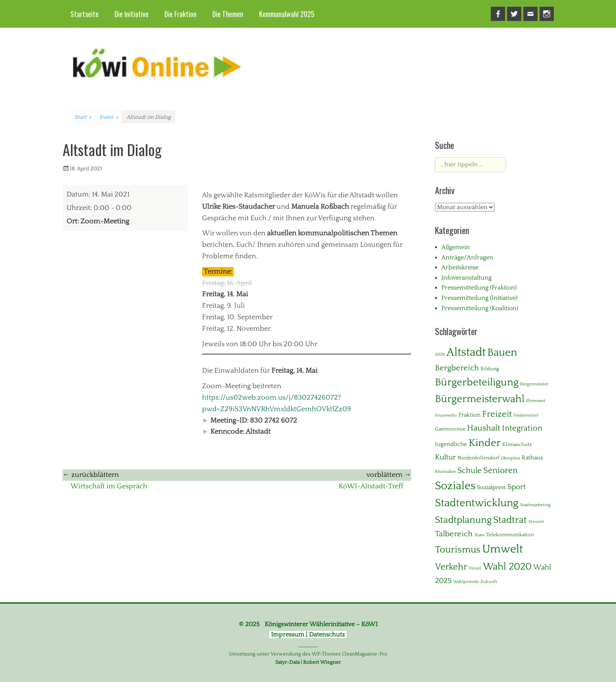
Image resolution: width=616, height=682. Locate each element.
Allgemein (456, 247)
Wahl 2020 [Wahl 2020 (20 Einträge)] (507, 567)
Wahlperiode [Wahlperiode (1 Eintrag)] (466, 582)
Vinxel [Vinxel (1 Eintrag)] (475, 568)
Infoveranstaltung (466, 278)
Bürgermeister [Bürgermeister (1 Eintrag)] (534, 384)
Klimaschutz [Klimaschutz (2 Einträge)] (517, 444)
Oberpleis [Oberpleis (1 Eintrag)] (510, 458)
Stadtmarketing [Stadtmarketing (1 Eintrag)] (535, 505)
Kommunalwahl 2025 (287, 14)
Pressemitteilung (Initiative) (479, 298)
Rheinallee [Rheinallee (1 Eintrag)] (445, 472)
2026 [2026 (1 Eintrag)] (440, 354)
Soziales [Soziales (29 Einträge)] (455, 486)
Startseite (85, 14)
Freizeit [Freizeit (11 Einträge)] (497, 414)
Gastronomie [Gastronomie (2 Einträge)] (450, 429)
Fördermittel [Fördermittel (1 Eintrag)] (526, 415)
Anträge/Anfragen (467, 257)
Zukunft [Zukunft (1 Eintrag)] (489, 582)
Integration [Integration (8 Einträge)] (522, 428)
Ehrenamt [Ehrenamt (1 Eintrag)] (536, 401)
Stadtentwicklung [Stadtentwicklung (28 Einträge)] (477, 503)
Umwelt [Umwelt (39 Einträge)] (503, 549)
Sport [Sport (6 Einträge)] (517, 487)
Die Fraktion (180, 14)
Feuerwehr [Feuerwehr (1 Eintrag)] (446, 415)
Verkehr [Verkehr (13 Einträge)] (451, 567)
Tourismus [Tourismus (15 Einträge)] (458, 550)
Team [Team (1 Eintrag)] (479, 535)
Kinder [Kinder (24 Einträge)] (485, 443)
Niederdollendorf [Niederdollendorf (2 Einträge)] (478, 458)
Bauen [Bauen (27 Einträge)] (502, 352)
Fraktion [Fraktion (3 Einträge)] (469, 415)
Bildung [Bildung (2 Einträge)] (490, 369)
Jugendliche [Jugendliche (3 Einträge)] (451, 444)
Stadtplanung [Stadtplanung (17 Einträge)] (463, 520)
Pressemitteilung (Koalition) (480, 308)
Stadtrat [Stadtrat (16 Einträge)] (510, 520)
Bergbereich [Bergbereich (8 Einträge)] (457, 368)
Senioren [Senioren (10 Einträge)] (501, 471)
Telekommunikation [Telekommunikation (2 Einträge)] (510, 535)
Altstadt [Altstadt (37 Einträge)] (466, 352)
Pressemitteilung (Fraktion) (479, 288)
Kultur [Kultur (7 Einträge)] (445, 457)
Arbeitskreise (460, 267)
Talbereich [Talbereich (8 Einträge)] (454, 534)
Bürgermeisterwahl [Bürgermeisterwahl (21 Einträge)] (480, 399)
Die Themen (228, 14)
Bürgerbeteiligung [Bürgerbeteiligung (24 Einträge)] (477, 382)
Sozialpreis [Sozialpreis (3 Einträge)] (491, 487)
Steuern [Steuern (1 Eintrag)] (536, 522)
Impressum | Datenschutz (308, 634)
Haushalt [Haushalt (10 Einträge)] (484, 428)
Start (83, 117)
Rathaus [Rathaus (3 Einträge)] (532, 458)
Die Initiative (132, 14)
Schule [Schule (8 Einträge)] (470, 471)
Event (109, 117)
